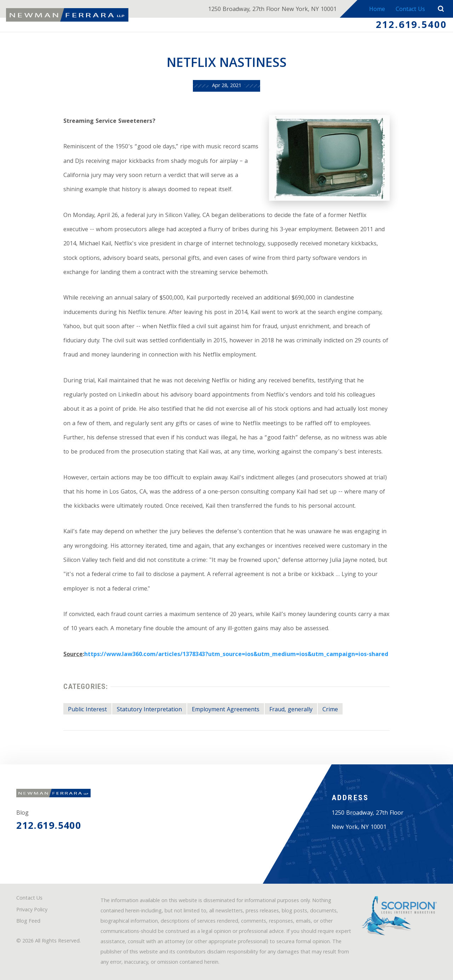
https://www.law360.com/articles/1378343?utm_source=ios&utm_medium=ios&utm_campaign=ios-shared (236, 655)
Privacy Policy (32, 910)
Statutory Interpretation (149, 710)
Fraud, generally (291, 710)
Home (377, 10)
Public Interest (87, 710)
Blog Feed (28, 922)
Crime (330, 710)
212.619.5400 (411, 26)
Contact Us (410, 10)
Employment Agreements (226, 710)
